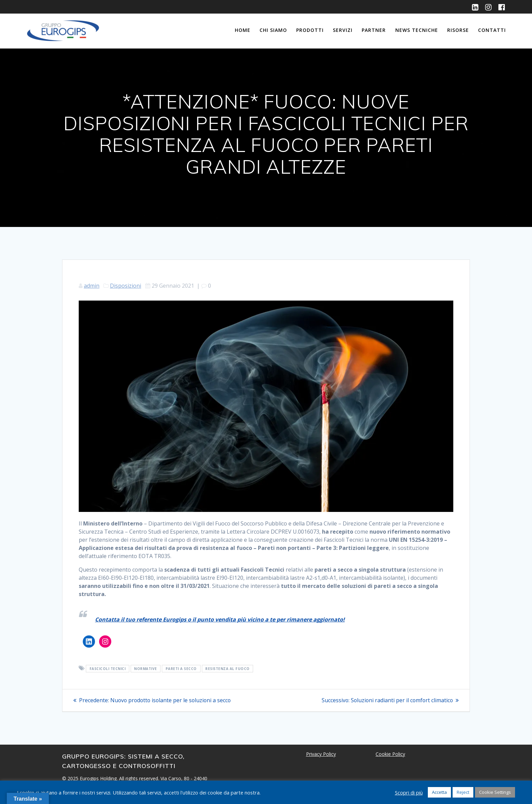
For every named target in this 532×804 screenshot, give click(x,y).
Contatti (492, 30)
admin (92, 286)
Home (243, 30)
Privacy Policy (321, 754)
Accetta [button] (439, 792)
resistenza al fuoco (227, 669)
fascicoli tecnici (108, 669)
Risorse (458, 30)
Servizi (343, 30)
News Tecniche (417, 30)
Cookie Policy (390, 754)
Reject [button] (463, 792)
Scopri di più (409, 792)
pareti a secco (181, 669)
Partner (374, 30)
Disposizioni (126, 286)
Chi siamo (273, 30)
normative (146, 669)
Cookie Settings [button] (495, 792)
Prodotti (310, 30)
